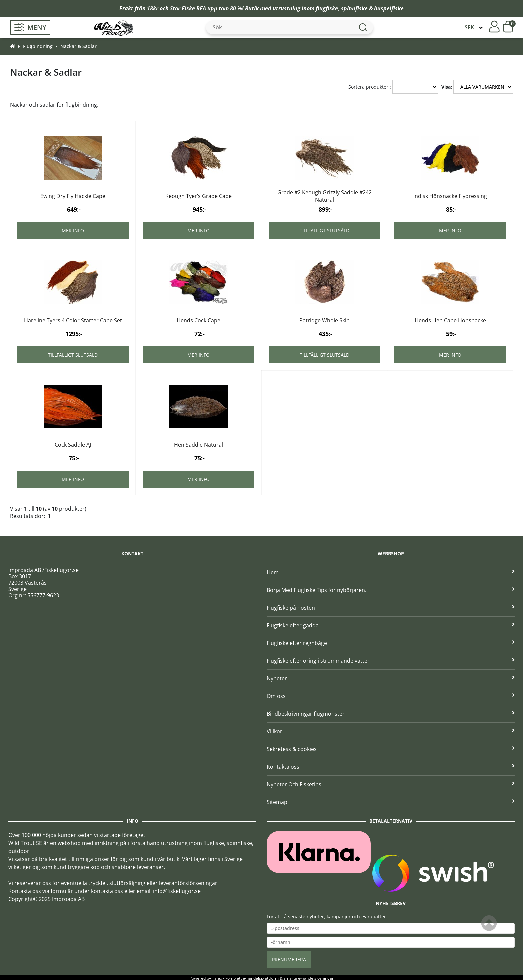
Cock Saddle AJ (73, 444)
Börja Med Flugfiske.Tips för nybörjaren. (391, 589)
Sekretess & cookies (391, 748)
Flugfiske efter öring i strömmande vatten (391, 660)
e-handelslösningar (316, 977)
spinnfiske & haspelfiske (372, 8)
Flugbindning (38, 46)
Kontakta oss (391, 766)
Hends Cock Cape (199, 319)
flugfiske (327, 8)
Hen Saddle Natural (199, 444)
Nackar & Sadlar (79, 46)
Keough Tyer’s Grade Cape (199, 195)
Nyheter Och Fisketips (391, 783)
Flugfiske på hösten (391, 607)
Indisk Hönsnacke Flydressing (450, 195)
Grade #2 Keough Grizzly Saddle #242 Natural (324, 195)
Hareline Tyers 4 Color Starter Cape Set (73, 319)
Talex (217, 977)
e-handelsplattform (261, 977)
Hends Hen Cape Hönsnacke (450, 319)
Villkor (391, 730)
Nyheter (391, 677)
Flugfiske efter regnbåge (391, 642)
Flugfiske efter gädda (391, 624)
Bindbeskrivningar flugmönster (391, 713)
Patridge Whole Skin (324, 319)
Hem (391, 571)
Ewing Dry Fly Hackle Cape (73, 195)
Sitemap (391, 801)
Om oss (391, 695)
